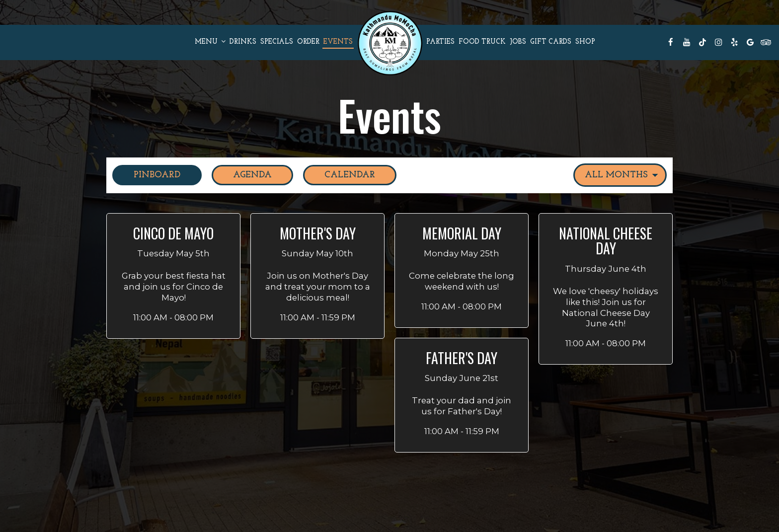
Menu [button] (210, 42)
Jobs (518, 42)
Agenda (242, 174)
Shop (585, 42)
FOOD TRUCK (482, 42)
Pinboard (146, 174)
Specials (277, 42)
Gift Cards (551, 42)
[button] (173, 276)
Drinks (243, 42)
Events (338, 42)
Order (308, 42)
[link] (389, 42)
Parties (440, 42)
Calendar (339, 174)
